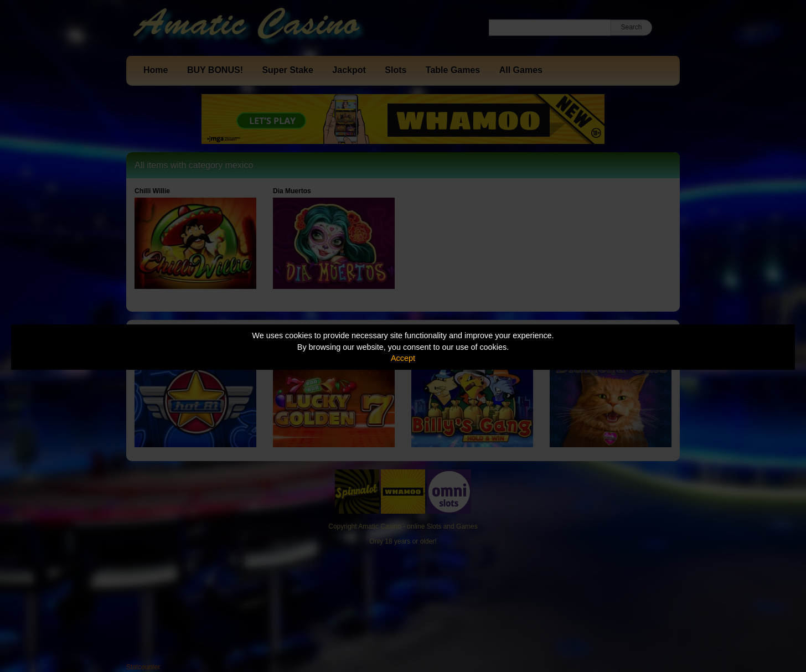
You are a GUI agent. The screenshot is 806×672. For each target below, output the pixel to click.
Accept (403, 358)
